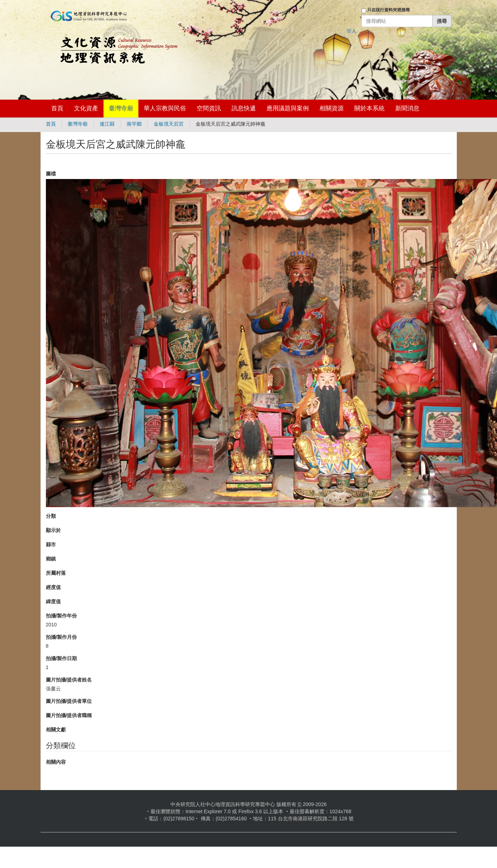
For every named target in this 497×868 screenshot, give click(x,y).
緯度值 (53, 601)
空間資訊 (209, 108)
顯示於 (53, 530)
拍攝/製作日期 (62, 658)
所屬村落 (56, 573)
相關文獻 (56, 730)
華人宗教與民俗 (165, 108)
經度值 (53, 587)
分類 (51, 516)
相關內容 (56, 762)
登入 (351, 31)
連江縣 (107, 124)
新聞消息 (407, 108)
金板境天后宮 (169, 124)
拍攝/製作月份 (62, 637)
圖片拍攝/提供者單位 (69, 701)
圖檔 (51, 174)
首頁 (57, 108)
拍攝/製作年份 (62, 616)
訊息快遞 (244, 108)
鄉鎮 (51, 559)
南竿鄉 (134, 124)
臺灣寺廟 (121, 108)
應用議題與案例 (288, 108)
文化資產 (86, 108)
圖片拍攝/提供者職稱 (69, 715)
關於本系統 (369, 108)
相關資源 (332, 108)
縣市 (51, 545)
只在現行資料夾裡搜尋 (388, 10)
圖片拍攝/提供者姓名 (69, 680)
